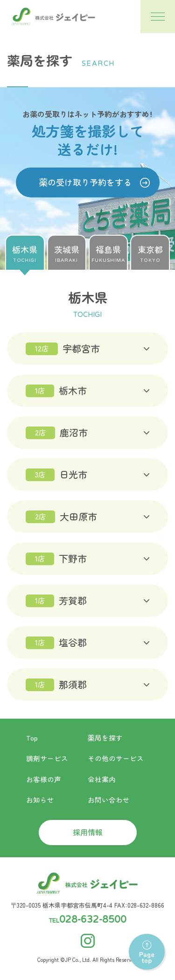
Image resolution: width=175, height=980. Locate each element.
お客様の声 (44, 779)
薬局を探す (105, 738)
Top (32, 738)
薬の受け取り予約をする (85, 182)
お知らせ (40, 800)
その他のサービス (116, 758)
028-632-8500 (93, 920)
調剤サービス (47, 758)
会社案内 (102, 779)
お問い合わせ (109, 800)
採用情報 (88, 832)
